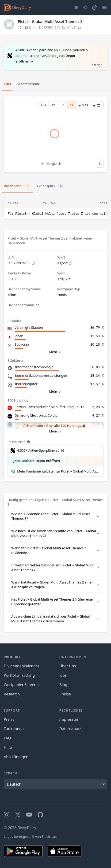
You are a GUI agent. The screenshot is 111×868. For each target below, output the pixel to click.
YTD (43, 105)
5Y (72, 105)
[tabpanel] (55, 135)
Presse (65, 694)
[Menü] (104, 7)
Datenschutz (70, 729)
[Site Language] (76, 7)
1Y (53, 105)
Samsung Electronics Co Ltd (36, 415)
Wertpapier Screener (22, 685)
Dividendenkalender (22, 666)
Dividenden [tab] (17, 186)
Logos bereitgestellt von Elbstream (31, 837)
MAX (83, 105)
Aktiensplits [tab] (50, 186)
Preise (9, 719)
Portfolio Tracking (19, 675)
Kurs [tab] (7, 84)
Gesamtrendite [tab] (28, 84)
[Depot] (95, 7)
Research (12, 694)
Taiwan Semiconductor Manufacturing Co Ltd (50, 407)
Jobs (63, 675)
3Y (62, 105)
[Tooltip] (28, 442)
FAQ (7, 738)
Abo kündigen (16, 757)
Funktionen (14, 729)
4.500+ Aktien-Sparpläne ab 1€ (41, 450)
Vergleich (51, 164)
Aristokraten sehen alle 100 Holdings (55, 426)
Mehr (55, 352)
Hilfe (8, 747)
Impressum (69, 719)
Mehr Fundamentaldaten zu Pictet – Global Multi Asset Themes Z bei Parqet (58, 471)
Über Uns (68, 666)
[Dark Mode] (85, 7)
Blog (63, 685)
